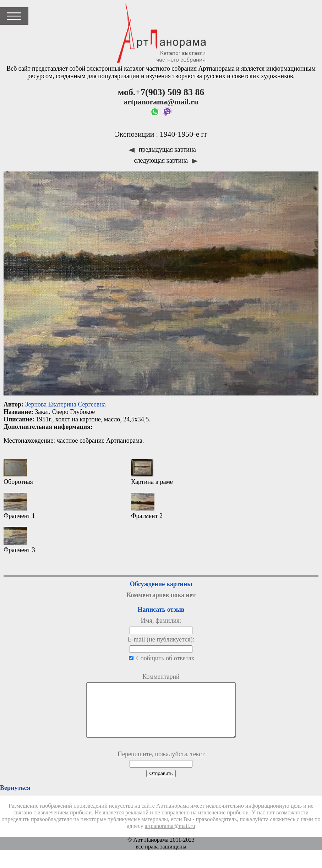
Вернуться (15, 798)
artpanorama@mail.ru (170, 837)
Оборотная (18, 472)
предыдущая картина (162, 149)
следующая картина (166, 160)
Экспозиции (135, 134)
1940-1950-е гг (184, 134)
